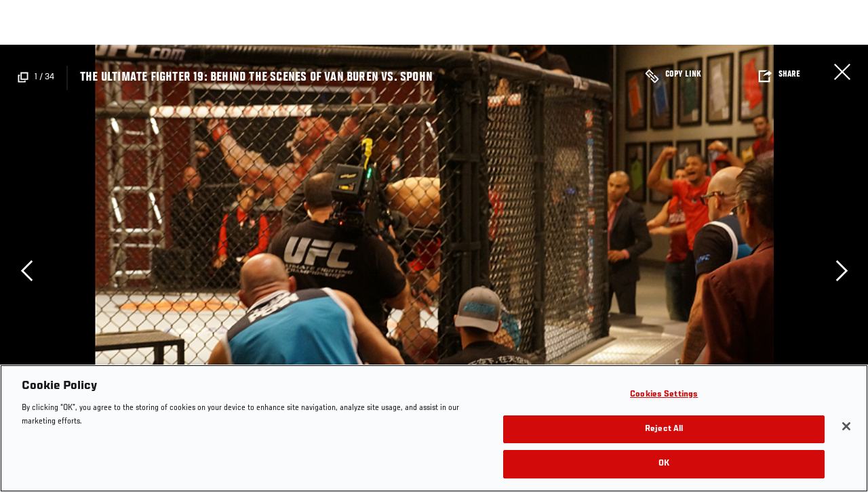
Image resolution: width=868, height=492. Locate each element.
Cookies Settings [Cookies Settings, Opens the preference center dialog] (664, 395)
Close (842, 72)
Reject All (664, 429)
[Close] (846, 426)
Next (842, 270)
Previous (26, 270)
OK (664, 464)
